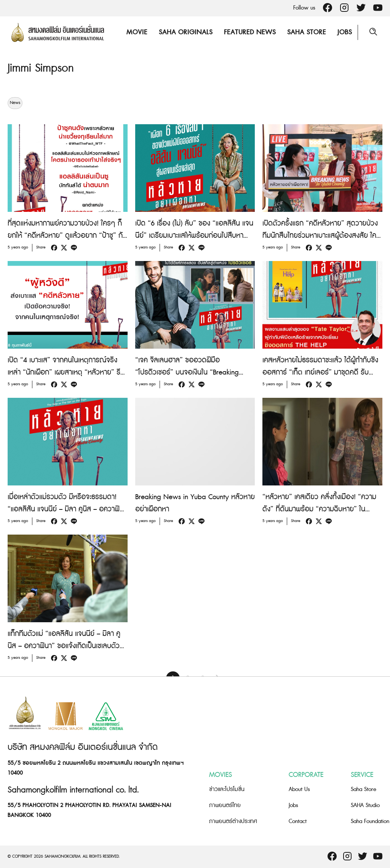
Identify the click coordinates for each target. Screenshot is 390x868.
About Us (299, 789)
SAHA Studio (365, 805)
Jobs (345, 32)
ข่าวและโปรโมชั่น (227, 789)
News (15, 103)
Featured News (250, 32)
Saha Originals (186, 32)
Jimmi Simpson (41, 68)
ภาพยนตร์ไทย (225, 805)
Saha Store (307, 32)
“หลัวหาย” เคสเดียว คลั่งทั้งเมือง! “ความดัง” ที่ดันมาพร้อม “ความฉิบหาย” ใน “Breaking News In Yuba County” (319, 509)
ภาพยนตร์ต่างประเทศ (233, 821)
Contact (298, 821)
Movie (137, 32)
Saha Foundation (370, 821)
